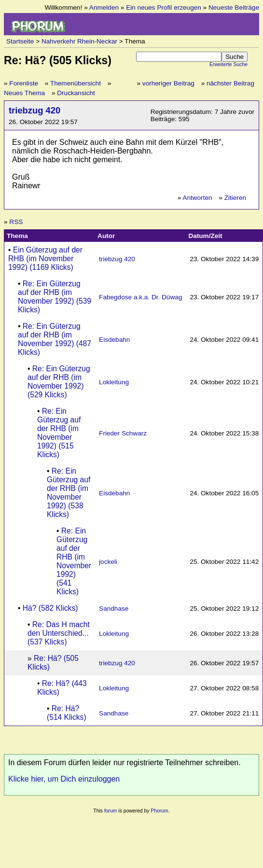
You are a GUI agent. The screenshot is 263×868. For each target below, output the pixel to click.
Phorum (159, 811)
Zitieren (235, 198)
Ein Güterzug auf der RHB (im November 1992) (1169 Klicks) (45, 259)
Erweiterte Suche (228, 64)
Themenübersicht (76, 83)
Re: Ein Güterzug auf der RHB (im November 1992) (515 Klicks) (59, 433)
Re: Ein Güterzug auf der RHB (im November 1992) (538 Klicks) (69, 493)
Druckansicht (76, 93)
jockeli (108, 562)
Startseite (20, 41)
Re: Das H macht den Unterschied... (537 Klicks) (59, 633)
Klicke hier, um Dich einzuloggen (64, 779)
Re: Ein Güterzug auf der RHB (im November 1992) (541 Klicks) (74, 561)
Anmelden (104, 7)
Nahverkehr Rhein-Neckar (79, 41)
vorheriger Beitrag (168, 83)
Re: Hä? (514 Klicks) (67, 713)
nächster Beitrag (230, 83)
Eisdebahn (114, 340)
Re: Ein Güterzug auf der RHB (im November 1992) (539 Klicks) (55, 297)
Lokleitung (114, 382)
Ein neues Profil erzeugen (164, 7)
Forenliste (24, 83)
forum (111, 811)
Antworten (197, 198)
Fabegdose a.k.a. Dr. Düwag (140, 297)
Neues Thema (24, 93)
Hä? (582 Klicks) (50, 608)
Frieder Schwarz (123, 433)
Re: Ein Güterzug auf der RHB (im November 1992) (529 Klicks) (59, 382)
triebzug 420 (35, 110)
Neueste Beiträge (234, 7)
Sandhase (114, 609)
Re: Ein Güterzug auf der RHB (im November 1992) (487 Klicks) (55, 339)
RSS (16, 222)
